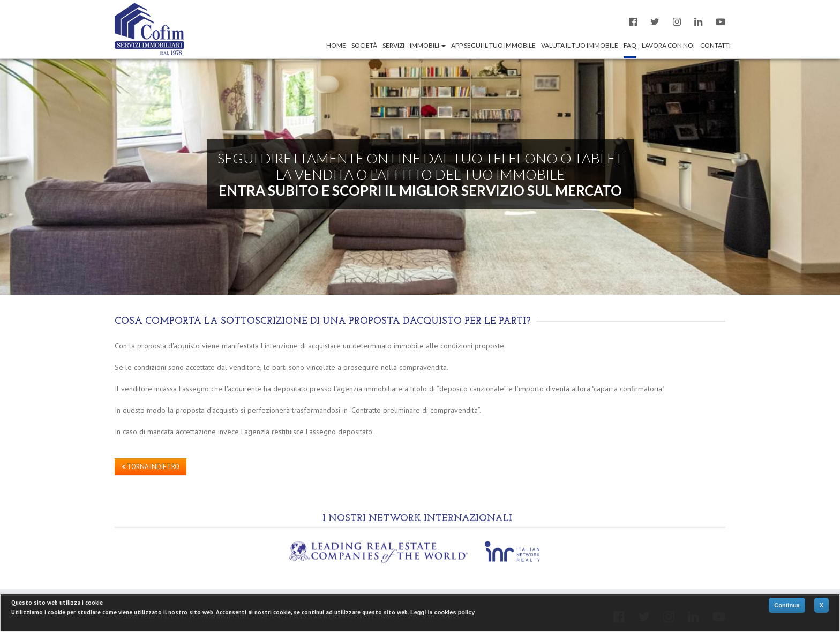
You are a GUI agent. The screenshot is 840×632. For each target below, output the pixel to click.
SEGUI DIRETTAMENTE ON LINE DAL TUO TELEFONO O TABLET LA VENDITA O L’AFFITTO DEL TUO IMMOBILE (420, 174)
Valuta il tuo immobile (580, 45)
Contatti (715, 45)
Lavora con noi (668, 45)
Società (364, 45)
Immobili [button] (428, 45)
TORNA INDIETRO (151, 467)
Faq (630, 45)
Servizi (393, 45)
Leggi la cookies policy (442, 612)
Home (336, 45)
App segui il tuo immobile (493, 45)
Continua (787, 605)
